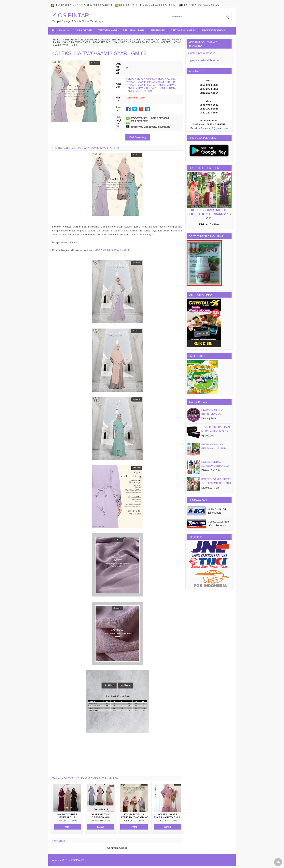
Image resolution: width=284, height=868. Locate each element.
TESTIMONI (158, 30)
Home (57, 40)
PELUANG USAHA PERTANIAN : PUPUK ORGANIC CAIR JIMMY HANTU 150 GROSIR (215, 450)
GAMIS (66, 40)
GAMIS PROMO (123, 42)
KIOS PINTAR (71, 15)
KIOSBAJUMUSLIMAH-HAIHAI (112, 250)
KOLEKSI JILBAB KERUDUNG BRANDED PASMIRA (215, 466)
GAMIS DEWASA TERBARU (106, 40)
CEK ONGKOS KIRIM (183, 30)
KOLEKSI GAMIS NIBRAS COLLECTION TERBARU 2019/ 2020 (209, 214)
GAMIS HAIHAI (147, 85)
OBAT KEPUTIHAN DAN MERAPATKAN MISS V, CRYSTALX (216, 431)
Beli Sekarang (138, 137)
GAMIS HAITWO (72, 42)
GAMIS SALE (141, 42)
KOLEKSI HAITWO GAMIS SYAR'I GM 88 (99, 53)
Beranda (64, 30)
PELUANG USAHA (134, 30)
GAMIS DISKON (132, 40)
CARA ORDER (83, 30)
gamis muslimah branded (205, 60)
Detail (67, 827)
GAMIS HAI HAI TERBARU (157, 40)
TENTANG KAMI (107, 30)
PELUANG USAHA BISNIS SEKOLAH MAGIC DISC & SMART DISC (215, 416)
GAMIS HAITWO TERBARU (97, 42)
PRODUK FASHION (213, 30)
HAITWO (154, 42)
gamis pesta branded (203, 53)
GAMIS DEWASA (80, 40)
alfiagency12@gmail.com (213, 128)
